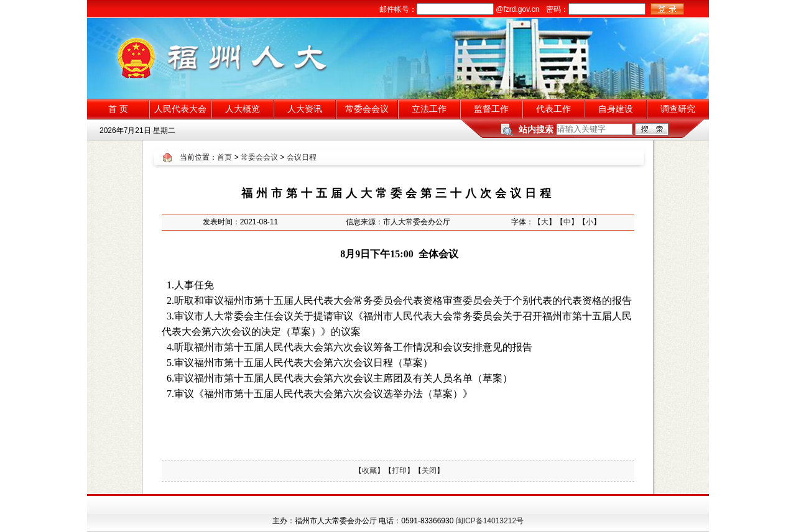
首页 (224, 157)
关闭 (429, 470)
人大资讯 (305, 109)
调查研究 (678, 109)
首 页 (118, 109)
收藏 (369, 470)
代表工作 (553, 109)
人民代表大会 (180, 109)
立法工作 (429, 109)
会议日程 (302, 157)
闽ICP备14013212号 (490, 521)
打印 (399, 470)
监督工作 (491, 109)
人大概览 (243, 109)
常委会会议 (367, 109)
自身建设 (616, 109)
